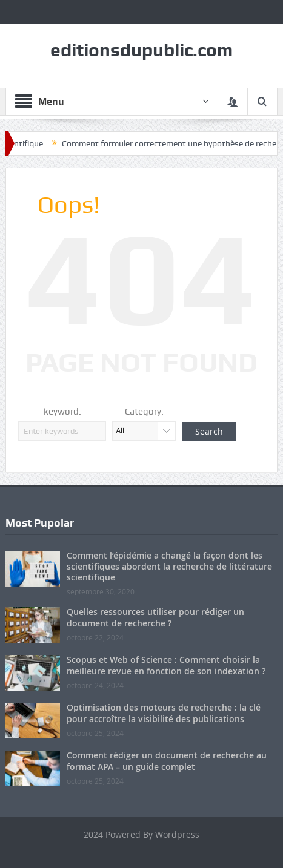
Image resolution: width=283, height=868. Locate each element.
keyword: (62, 412)
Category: (144, 412)
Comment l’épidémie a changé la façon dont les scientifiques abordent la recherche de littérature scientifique (169, 566)
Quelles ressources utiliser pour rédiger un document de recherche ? (155, 617)
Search (209, 431)
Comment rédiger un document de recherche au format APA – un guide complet (167, 761)
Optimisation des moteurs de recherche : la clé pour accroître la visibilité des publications (164, 713)
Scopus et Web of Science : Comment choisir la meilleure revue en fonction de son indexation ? (166, 665)
